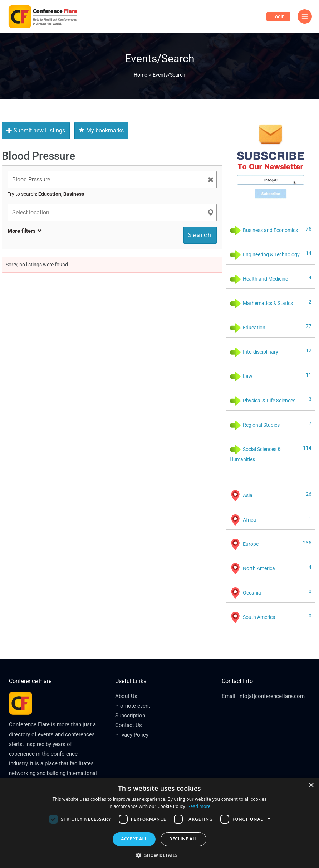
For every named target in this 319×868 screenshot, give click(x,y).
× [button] (311, 785)
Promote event (133, 706)
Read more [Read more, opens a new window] (199, 806)
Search (200, 235)
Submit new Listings (36, 130)
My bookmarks (101, 130)
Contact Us (129, 725)
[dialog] (159, 823)
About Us (126, 696)
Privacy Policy (132, 735)
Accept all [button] (134, 839)
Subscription (130, 716)
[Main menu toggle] (305, 17)
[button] (159, 855)
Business (74, 194)
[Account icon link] (278, 17)
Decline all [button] (183, 839)
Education (50, 194)
